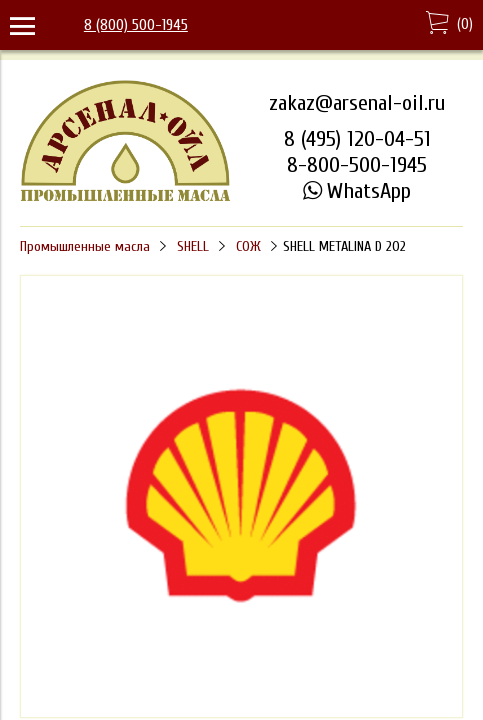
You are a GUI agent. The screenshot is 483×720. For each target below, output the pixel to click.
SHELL (193, 246)
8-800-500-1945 (357, 165)
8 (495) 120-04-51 (357, 139)
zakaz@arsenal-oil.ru (357, 103)
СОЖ (248, 246)
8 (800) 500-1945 (136, 25)
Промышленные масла (85, 246)
